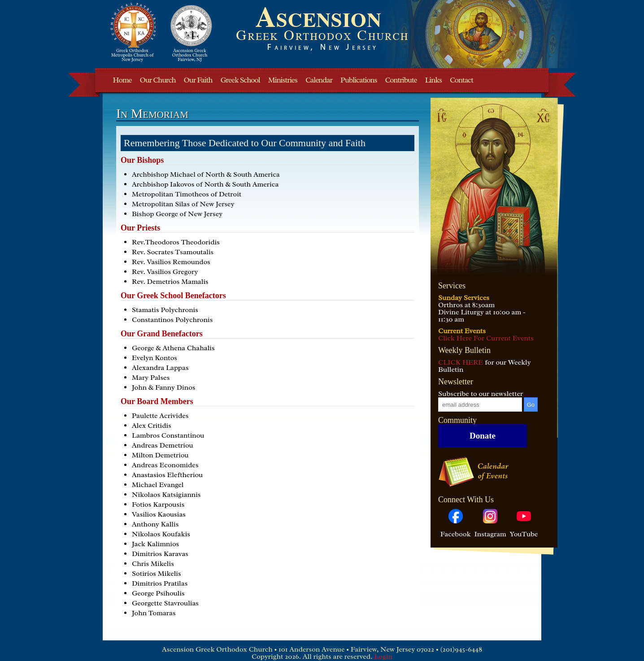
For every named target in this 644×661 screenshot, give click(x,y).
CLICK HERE (461, 362)
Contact (461, 80)
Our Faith (198, 80)
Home (122, 80)
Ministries (283, 80)
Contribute (401, 80)
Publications (359, 80)
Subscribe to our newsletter (481, 394)
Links (433, 80)
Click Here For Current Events (486, 338)
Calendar (319, 80)
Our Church (157, 80)
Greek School (240, 80)
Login (383, 657)
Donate (483, 436)
